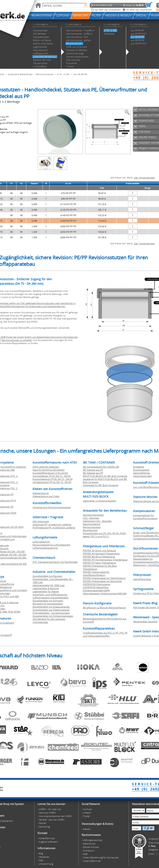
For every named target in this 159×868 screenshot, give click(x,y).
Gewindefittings (142, 473)
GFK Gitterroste (41, 521)
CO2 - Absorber (91, 518)
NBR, (5, 612)
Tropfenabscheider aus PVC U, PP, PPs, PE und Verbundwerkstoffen (105, 634)
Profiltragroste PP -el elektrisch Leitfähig (54, 528)
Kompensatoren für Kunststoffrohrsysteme (145, 517)
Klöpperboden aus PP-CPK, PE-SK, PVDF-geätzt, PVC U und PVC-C (105, 535)
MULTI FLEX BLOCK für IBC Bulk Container (105, 476)
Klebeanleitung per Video (46, 496)
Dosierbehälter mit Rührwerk (48, 601)
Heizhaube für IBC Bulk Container (101, 485)
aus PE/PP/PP (80, 74)
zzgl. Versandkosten (144, 178)
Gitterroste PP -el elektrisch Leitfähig (52, 524)
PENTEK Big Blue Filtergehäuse (99, 557)
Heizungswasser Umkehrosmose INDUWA (105, 593)
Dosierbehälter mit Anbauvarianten (51, 607)
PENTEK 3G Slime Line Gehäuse (99, 550)
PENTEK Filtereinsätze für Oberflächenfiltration (96, 573)
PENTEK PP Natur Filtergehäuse (99, 563)
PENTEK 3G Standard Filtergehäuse (101, 554)
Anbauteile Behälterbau (20, 74)
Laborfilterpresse (142, 579)
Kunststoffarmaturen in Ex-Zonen (50, 473)
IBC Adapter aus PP (93, 473)
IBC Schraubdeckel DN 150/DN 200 (101, 467)
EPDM (17, 612)
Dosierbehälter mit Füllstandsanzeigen (53, 616)
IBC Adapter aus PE (93, 470)
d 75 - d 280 (63, 74)
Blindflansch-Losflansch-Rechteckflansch (104, 608)
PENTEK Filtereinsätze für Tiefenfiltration (104, 578)
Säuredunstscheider (93, 515)
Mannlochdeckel (92, 524)
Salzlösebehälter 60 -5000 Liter (49, 585)
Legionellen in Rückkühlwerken (100, 501)
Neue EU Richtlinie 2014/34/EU (49, 470)
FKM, (11, 612)
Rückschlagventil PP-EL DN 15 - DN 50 (53, 479)
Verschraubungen (142, 476)
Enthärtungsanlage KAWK (96, 590)
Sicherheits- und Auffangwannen (50, 594)
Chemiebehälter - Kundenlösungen (51, 613)
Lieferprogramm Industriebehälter (51, 598)
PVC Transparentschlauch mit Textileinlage (55, 562)
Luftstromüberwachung (45, 548)
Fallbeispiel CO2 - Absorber (97, 521)
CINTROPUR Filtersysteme (97, 584)
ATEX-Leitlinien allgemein (46, 467)
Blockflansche (90, 530)
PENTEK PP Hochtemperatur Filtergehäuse (105, 560)
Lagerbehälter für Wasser (46, 591)
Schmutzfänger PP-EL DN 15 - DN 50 (52, 476)
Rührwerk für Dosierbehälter (48, 604)
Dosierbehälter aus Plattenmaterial (51, 610)
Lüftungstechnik (41, 542)
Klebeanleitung (41, 493)
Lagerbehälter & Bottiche (46, 588)
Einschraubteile (141, 470)
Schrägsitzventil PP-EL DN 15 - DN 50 (52, 482)
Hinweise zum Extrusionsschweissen (52, 507)
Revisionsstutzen (45, 74)
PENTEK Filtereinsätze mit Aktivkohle (102, 581)
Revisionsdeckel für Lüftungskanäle (51, 545)
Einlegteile (139, 467)
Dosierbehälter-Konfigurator (48, 576)
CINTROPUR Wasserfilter (96, 587)
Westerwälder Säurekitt (145, 621)
